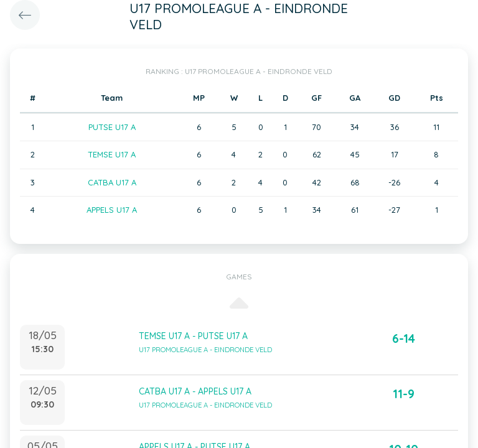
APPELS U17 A (112, 210)
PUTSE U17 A (112, 127)
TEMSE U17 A (112, 154)
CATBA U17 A (112, 182)
